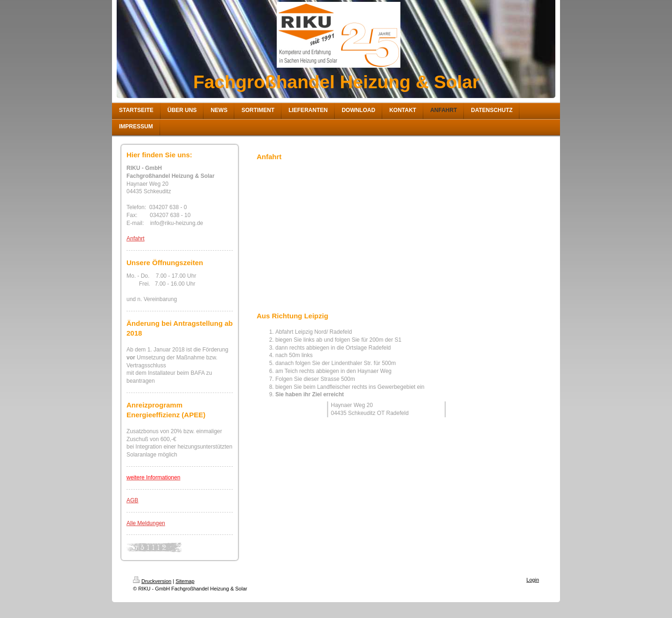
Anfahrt (136, 239)
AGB (132, 500)
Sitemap (185, 581)
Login (533, 580)
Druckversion (152, 581)
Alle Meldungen (146, 523)
